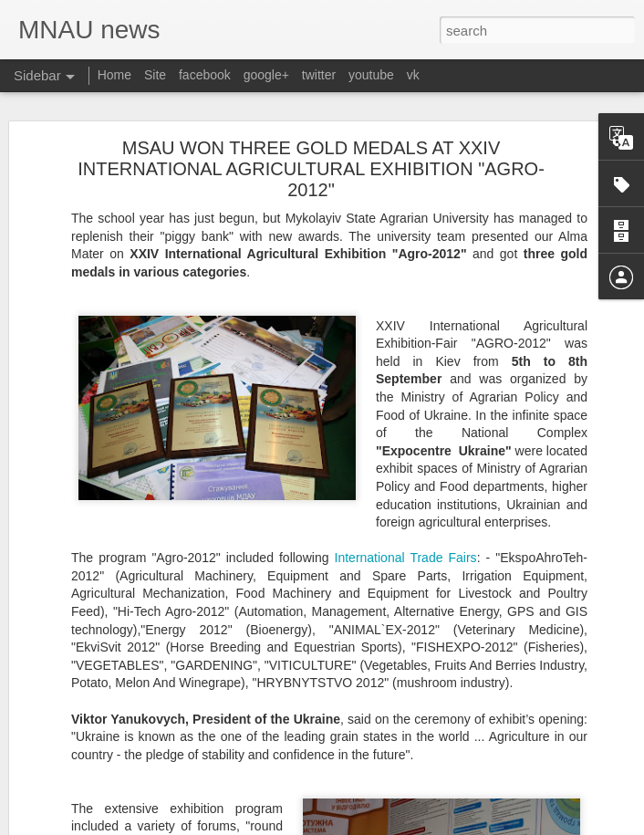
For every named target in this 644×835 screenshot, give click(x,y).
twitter (319, 75)
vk (413, 75)
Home (114, 75)
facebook (205, 75)
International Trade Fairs (406, 558)
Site (155, 75)
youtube (371, 75)
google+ (266, 75)
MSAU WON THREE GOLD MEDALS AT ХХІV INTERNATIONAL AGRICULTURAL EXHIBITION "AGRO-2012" (311, 169)
